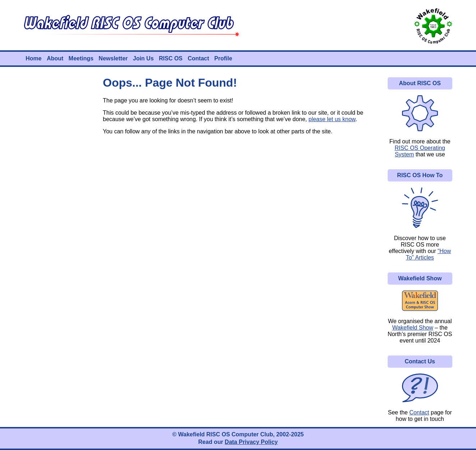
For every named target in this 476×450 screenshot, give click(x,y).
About (55, 58)
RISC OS (171, 58)
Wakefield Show (413, 328)
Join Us (143, 58)
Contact (198, 58)
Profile (223, 58)
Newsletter (113, 58)
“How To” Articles (429, 254)
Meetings (81, 58)
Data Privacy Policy (251, 442)
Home (33, 58)
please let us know (332, 119)
